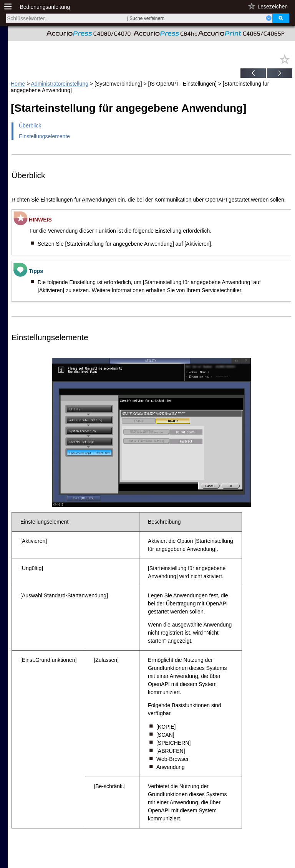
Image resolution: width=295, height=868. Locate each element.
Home (18, 84)
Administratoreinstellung (60, 84)
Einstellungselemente (44, 136)
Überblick (30, 126)
